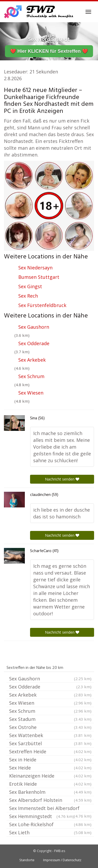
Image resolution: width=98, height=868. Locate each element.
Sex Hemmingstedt (42, 816)
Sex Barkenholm (50, 792)
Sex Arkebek (32, 360)
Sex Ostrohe (50, 727)
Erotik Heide (50, 784)
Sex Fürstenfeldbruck (42, 305)
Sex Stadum (50, 719)
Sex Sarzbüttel (50, 743)
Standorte (27, 860)
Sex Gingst (30, 286)
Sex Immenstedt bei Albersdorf (50, 809)
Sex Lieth (50, 832)
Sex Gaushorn (34, 327)
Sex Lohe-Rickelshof (50, 824)
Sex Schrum (31, 376)
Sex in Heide (50, 760)
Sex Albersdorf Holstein (50, 800)
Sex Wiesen (31, 393)
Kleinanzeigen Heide (50, 776)
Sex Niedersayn (35, 268)
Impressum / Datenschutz (62, 860)
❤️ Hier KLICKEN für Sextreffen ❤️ (49, 51)
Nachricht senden (62, 479)
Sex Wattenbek (50, 735)
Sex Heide (50, 768)
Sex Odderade (34, 343)
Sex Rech (28, 296)
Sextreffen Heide (50, 751)
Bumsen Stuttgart (39, 277)
